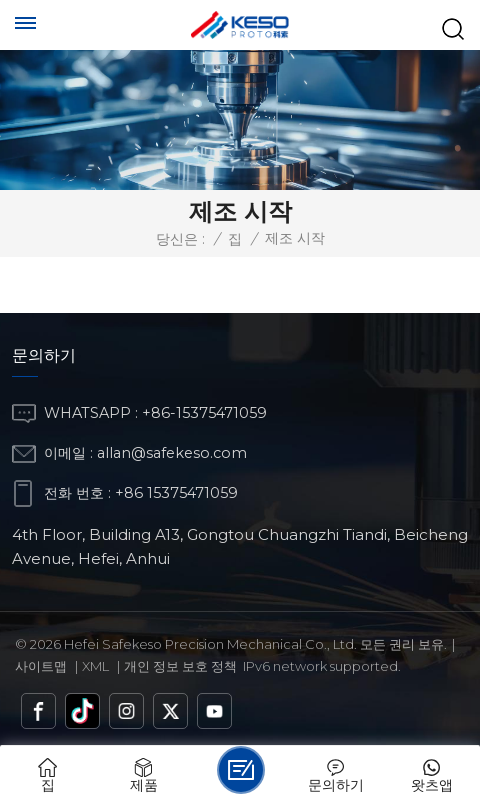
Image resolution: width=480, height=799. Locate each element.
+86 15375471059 (176, 493)
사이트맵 (41, 666)
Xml (95, 666)
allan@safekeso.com (172, 453)
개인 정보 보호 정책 (180, 666)
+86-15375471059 (204, 413)
